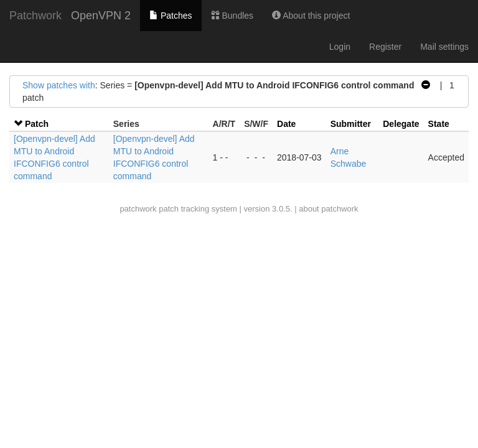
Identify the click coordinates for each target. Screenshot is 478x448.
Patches (171, 16)
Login (340, 47)
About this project (311, 16)
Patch (37, 124)
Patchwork (35, 16)
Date (286, 124)
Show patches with (59, 85)
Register (385, 47)
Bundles (232, 16)
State (439, 124)
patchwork (138, 209)
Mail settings (444, 47)
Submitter (351, 124)
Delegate (401, 124)
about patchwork (328, 209)
